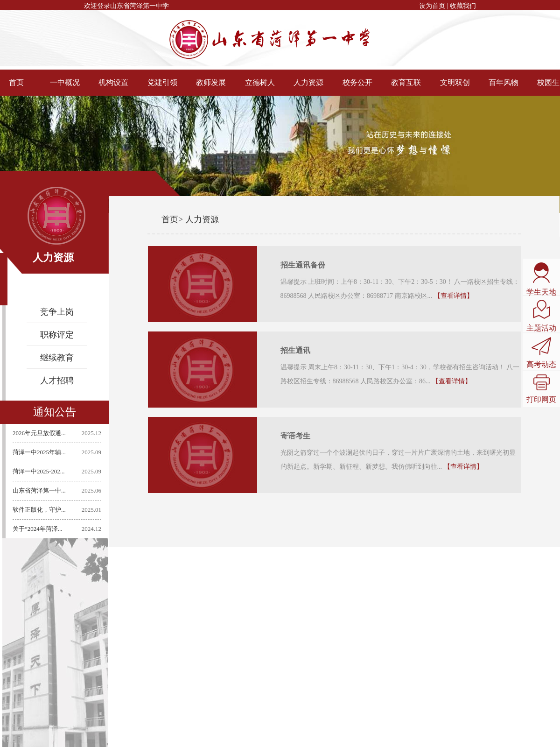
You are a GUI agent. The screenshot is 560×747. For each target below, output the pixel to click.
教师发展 (211, 82)
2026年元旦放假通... (40, 433)
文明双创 (455, 82)
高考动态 (541, 353)
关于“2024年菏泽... (38, 529)
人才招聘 (57, 381)
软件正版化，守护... (40, 510)
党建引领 (162, 82)
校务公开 (357, 82)
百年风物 (504, 82)
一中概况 (65, 82)
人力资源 (308, 82)
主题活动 (541, 316)
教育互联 (406, 82)
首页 (170, 219)
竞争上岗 (57, 312)
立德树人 (260, 82)
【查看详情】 (454, 296)
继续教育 (57, 358)
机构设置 (113, 82)
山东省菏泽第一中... (40, 490)
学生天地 (541, 279)
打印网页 (541, 389)
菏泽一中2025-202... (39, 471)
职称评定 (57, 335)
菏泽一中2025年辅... (40, 452)
